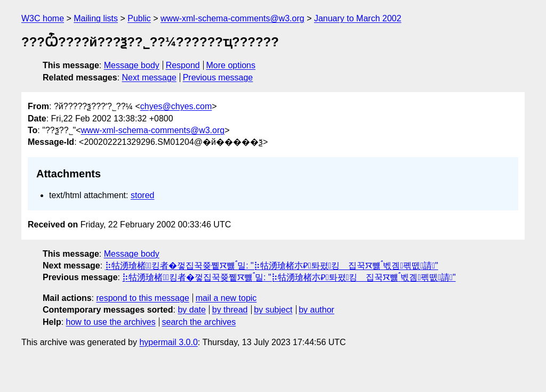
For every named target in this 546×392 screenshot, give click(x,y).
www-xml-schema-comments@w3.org (232, 18)
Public (139, 18)
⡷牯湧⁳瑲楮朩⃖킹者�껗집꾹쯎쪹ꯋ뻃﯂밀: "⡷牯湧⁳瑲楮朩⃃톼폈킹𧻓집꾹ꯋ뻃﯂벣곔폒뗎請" (272, 266)
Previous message (218, 77)
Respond (183, 65)
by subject (273, 310)
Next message (149, 77)
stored (142, 195)
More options (231, 65)
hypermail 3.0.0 (168, 342)
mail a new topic (226, 298)
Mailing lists (96, 18)
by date (191, 310)
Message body (132, 65)
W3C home (43, 18)
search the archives (199, 322)
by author (316, 310)
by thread (230, 310)
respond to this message (142, 298)
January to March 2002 (358, 18)
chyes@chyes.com (176, 106)
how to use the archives (111, 322)
